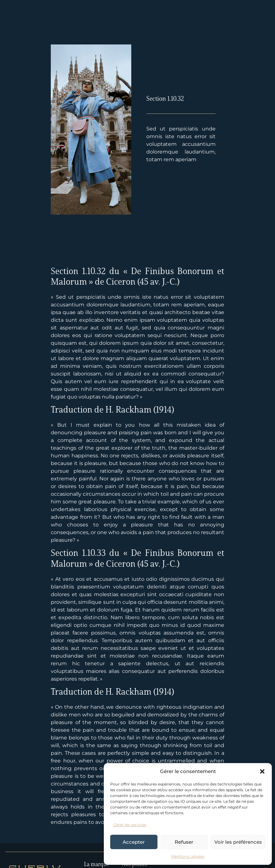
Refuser (184, 842)
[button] (262, 771)
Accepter (134, 842)
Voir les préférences (238, 842)
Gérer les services (130, 825)
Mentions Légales (188, 856)
